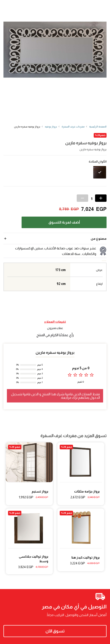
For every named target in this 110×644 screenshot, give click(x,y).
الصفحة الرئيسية (98, 127)
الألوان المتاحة (98, 162)
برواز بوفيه (51, 127)
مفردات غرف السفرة (73, 127)
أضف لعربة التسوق (64, 222)
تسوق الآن (55, 631)
